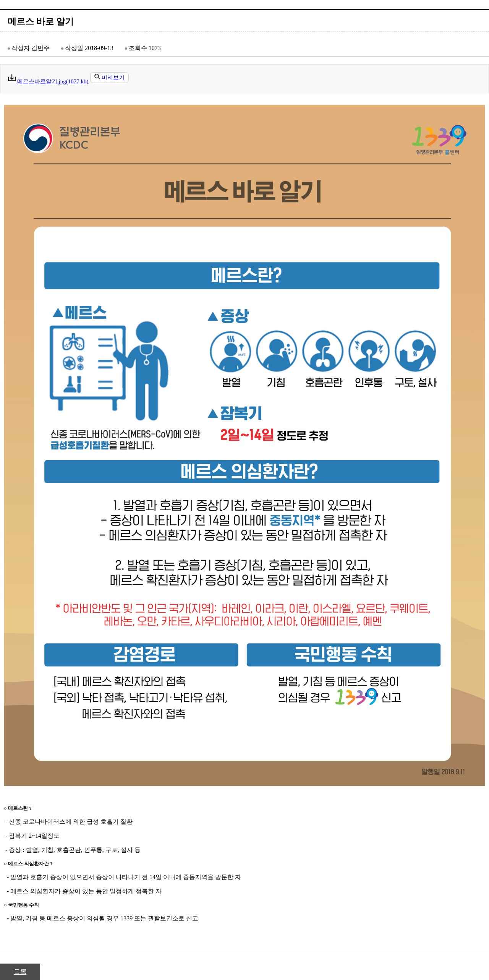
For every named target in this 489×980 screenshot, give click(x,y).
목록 (20, 972)
